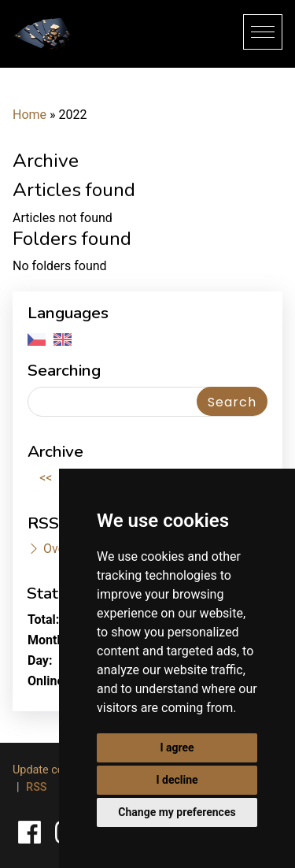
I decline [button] (177, 780)
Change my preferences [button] (177, 812)
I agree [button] (177, 747)
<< (46, 478)
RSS (36, 787)
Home (29, 115)
